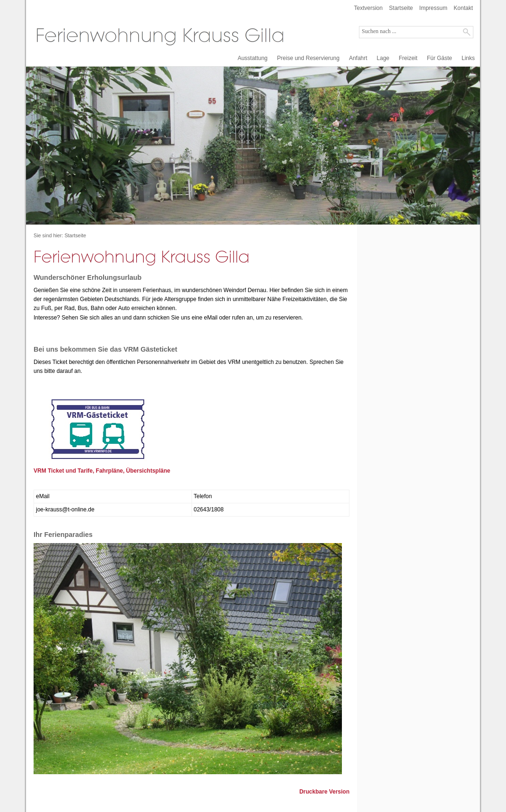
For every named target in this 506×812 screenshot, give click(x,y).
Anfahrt (358, 58)
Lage (383, 58)
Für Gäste (440, 58)
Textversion (369, 8)
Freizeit (408, 58)
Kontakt (463, 8)
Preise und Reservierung (308, 58)
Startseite (401, 8)
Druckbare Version (324, 792)
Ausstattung (252, 58)
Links (468, 58)
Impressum (433, 8)
